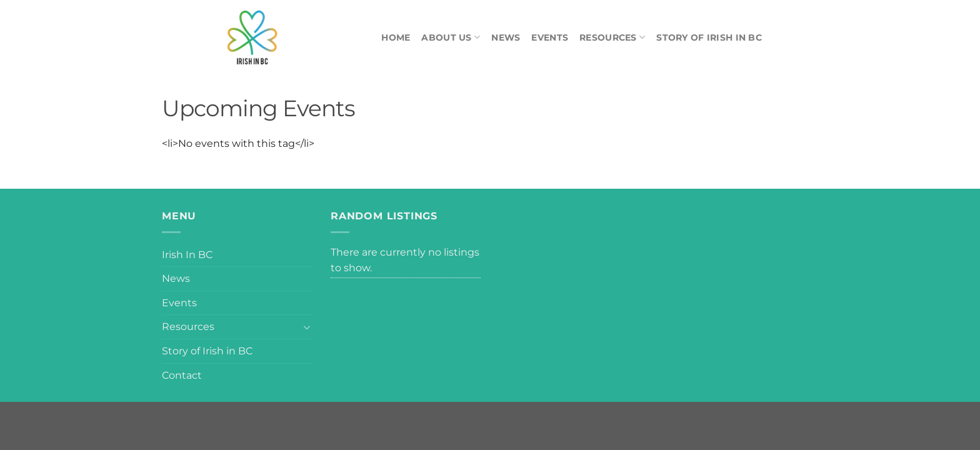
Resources (612, 37)
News (506, 37)
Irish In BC (187, 255)
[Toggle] (307, 327)
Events (550, 37)
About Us (451, 37)
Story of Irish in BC (709, 37)
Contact (182, 375)
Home (396, 37)
